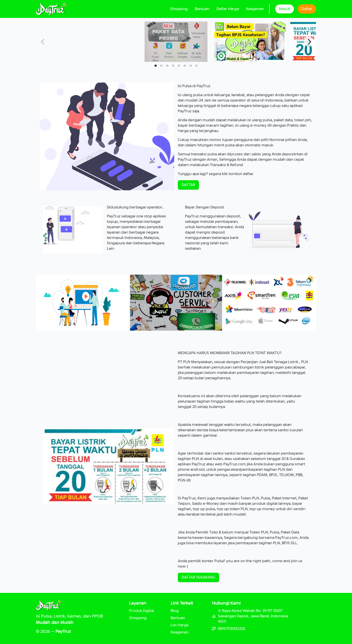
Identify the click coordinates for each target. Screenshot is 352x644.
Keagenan (255, 9)
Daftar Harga (228, 9)
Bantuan (202, 9)
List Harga (179, 625)
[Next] (309, 42)
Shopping (179, 9)
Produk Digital (142, 611)
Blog (175, 611)
